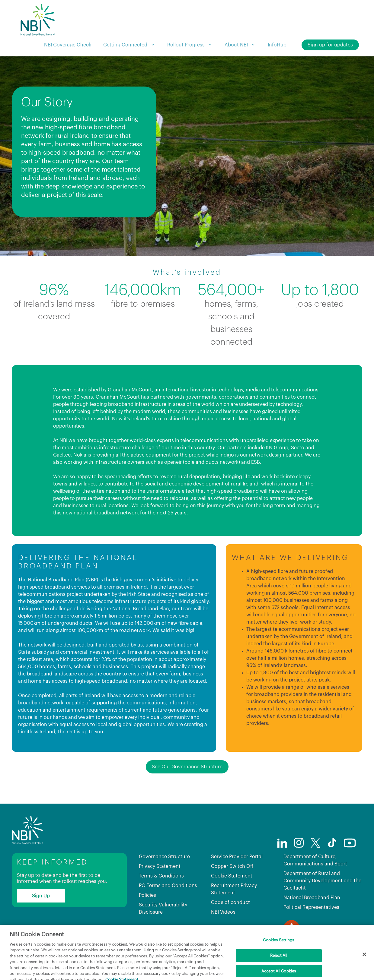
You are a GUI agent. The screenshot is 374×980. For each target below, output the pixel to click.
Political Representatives (311, 907)
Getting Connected (132, 45)
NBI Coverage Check (68, 45)
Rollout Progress (193, 45)
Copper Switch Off (232, 866)
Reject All (279, 968)
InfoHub (277, 45)
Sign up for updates (330, 45)
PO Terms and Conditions (168, 886)
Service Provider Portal (237, 857)
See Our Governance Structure (187, 767)
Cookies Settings (278, 953)
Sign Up (41, 896)
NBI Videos (223, 912)
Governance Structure (164, 857)
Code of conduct (230, 903)
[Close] (364, 968)
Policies (147, 895)
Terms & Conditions (161, 876)
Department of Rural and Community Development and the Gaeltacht (322, 881)
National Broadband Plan (312, 898)
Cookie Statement (232, 876)
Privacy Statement (160, 866)
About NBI (243, 45)
